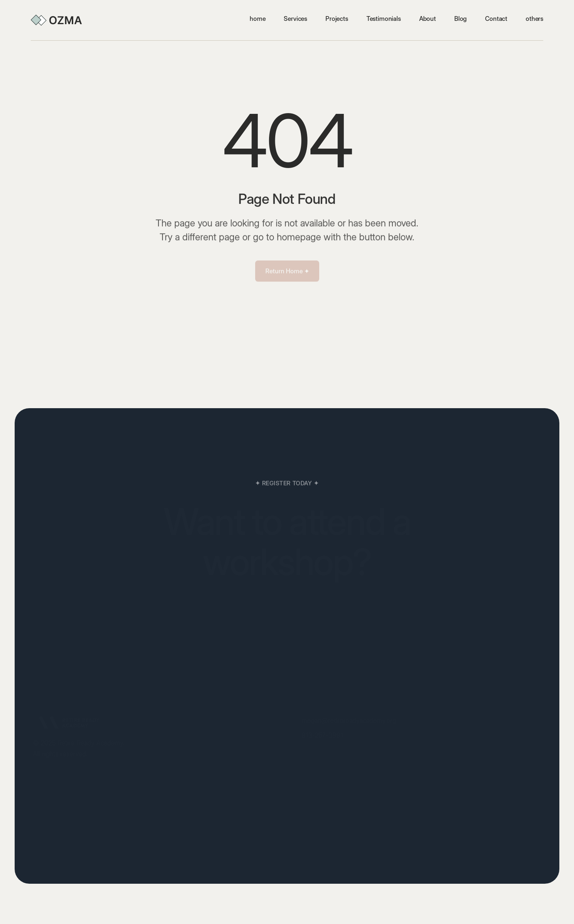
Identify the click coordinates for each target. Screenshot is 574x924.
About (428, 19)
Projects (337, 19)
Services (295, 19)
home (258, 19)
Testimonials (384, 19)
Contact (496, 19)
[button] (534, 19)
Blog (461, 19)
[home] (56, 20)
